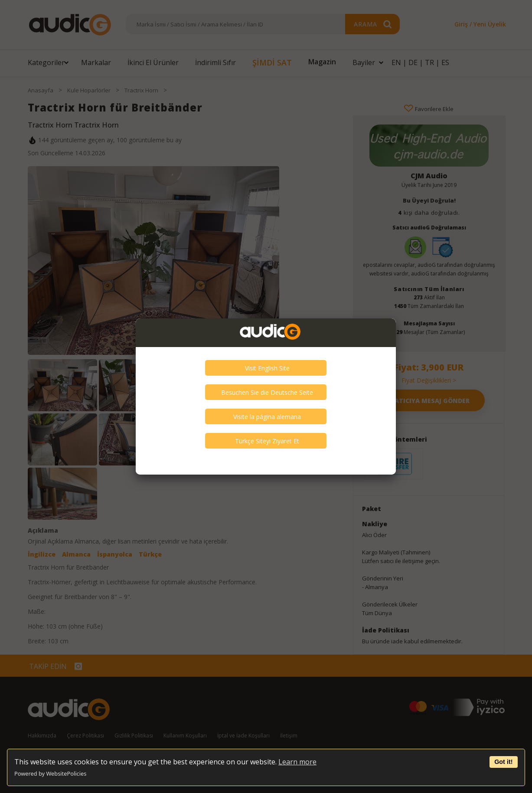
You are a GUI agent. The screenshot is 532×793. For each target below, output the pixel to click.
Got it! (503, 762)
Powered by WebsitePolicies (50, 773)
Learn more (297, 762)
